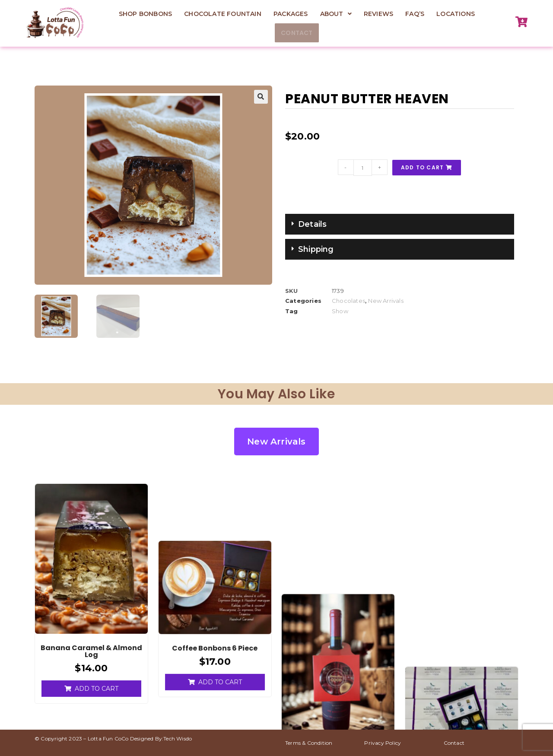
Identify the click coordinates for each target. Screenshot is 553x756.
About (336, 14)
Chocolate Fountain (223, 14)
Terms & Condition (309, 742)
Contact (297, 33)
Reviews (378, 14)
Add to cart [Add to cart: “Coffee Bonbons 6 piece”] (220, 624)
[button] (336, 14)
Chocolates (348, 301)
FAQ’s (415, 14)
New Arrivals (386, 301)
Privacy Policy (383, 742)
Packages (291, 14)
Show (340, 311)
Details (312, 224)
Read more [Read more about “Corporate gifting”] (461, 599)
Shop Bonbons (145, 14)
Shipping (316, 249)
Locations (456, 14)
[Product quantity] (363, 168)
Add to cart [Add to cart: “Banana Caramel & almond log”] (97, 687)
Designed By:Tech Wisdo (161, 738)
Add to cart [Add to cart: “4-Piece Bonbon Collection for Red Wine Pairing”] (343, 687)
